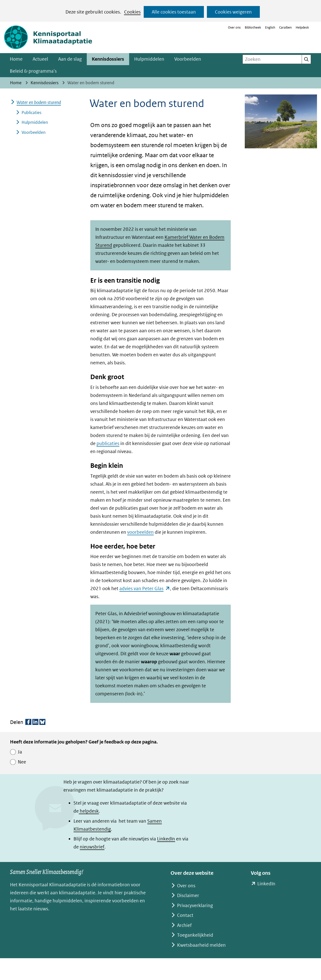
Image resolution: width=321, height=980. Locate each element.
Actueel (40, 59)
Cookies (132, 12)
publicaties (108, 443)
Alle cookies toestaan (174, 12)
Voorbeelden (188, 59)
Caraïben (285, 27)
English (270, 27)
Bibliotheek (253, 27)
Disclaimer (188, 895)
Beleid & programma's (33, 71)
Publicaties (31, 113)
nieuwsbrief (92, 847)
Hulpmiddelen (149, 59)
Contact (185, 915)
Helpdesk (302, 27)
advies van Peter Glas (145, 588)
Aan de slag (70, 59)
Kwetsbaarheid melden (201, 945)
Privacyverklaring (195, 905)
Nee (22, 762)
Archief (184, 925)
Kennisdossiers (108, 59)
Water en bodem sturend (39, 102)
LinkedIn (166, 839)
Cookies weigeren (233, 12)
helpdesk (89, 811)
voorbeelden (140, 532)
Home (16, 59)
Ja (20, 752)
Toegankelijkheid (195, 935)
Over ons (234, 27)
